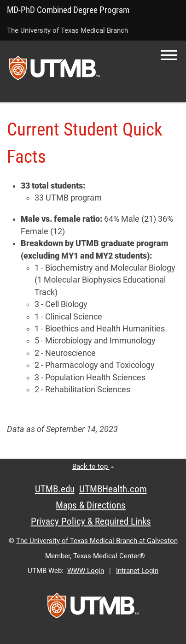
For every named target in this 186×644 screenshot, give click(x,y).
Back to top (93, 467)
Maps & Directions (91, 505)
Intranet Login (137, 571)
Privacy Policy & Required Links (91, 521)
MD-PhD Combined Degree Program (68, 10)
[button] (169, 55)
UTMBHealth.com (113, 489)
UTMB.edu (55, 489)
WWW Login (86, 571)
